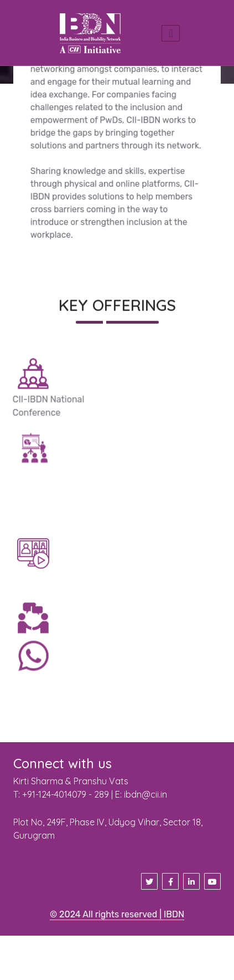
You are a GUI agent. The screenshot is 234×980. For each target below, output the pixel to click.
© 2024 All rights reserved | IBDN (117, 914)
